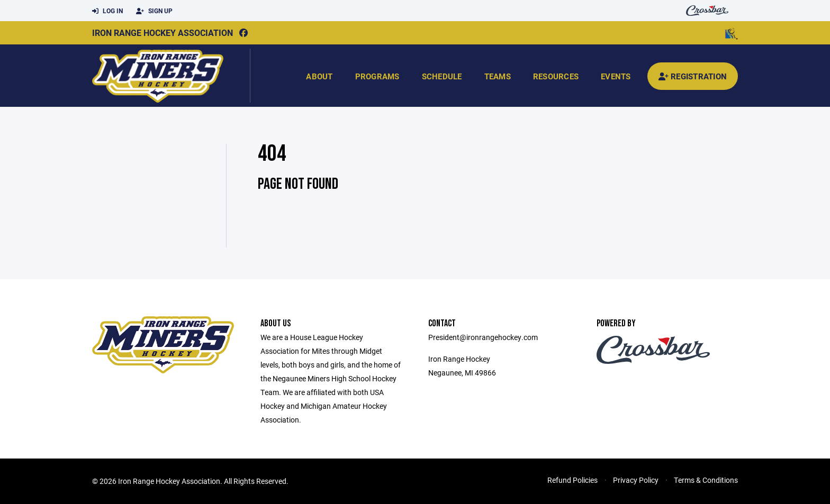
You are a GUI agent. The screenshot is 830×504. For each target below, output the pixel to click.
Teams (498, 76)
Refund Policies (572, 480)
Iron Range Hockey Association (163, 33)
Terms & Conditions (706, 480)
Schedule (442, 76)
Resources (556, 76)
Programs (377, 76)
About (319, 76)
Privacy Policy (636, 480)
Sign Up (154, 11)
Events (616, 76)
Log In (107, 11)
